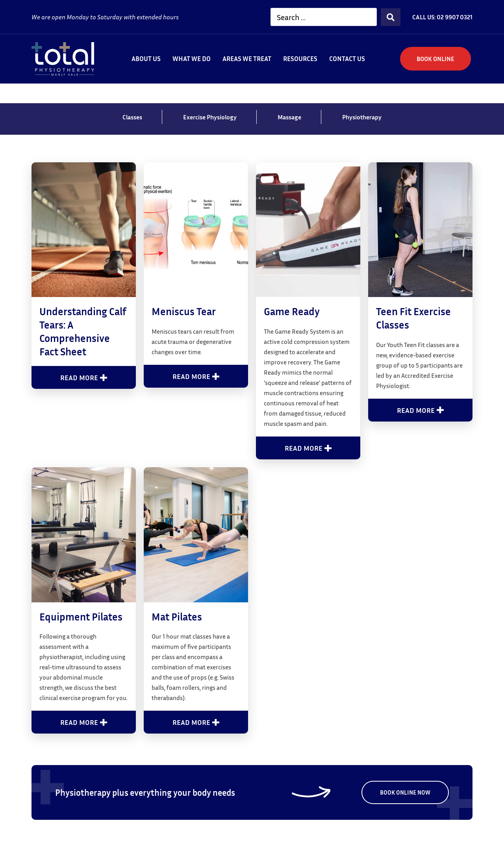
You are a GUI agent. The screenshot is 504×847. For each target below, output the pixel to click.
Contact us (347, 59)
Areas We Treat (247, 59)
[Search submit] (391, 17)
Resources (300, 59)
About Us (146, 59)
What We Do (192, 59)
